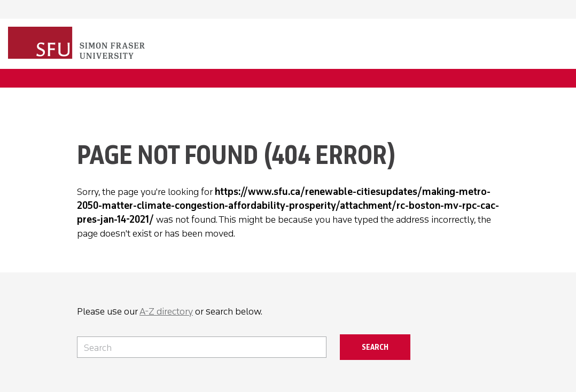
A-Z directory (166, 311)
